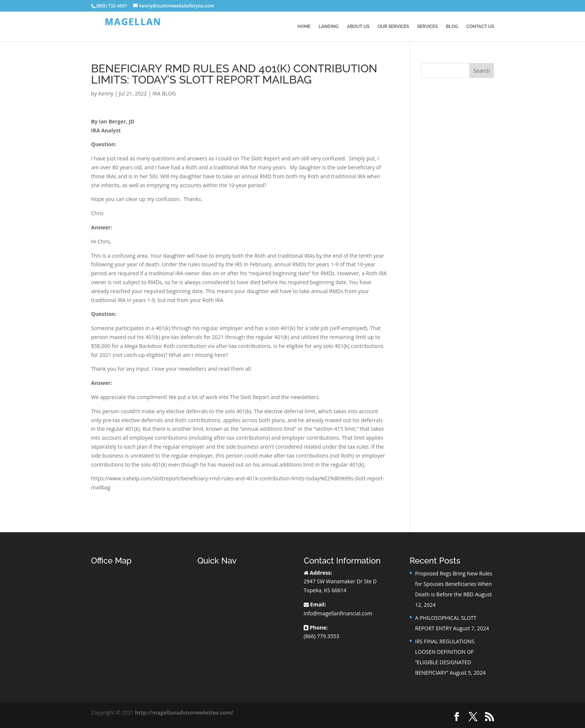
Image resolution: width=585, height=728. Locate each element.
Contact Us (480, 26)
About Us (358, 26)
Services (427, 26)
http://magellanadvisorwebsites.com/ (184, 713)
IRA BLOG (164, 93)
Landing (329, 26)
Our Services (393, 26)
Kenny (106, 93)
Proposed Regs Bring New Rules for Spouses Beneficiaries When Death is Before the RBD (453, 584)
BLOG (452, 26)
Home (304, 26)
